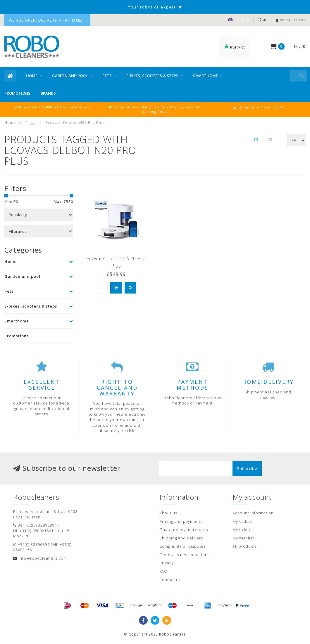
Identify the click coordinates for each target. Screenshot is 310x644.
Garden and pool (70, 76)
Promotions (17, 93)
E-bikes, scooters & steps (152, 76)
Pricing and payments (181, 521)
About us (168, 513)
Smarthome (205, 76)
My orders (243, 521)
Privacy (167, 563)
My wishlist (243, 538)
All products (245, 546)
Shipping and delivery (181, 538)
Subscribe (247, 468)
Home (32, 76)
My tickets (242, 530)
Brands (48, 93)
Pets (107, 76)
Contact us (170, 580)
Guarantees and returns (184, 530)
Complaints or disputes (182, 546)
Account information (253, 513)
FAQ (163, 571)
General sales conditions (185, 555)
